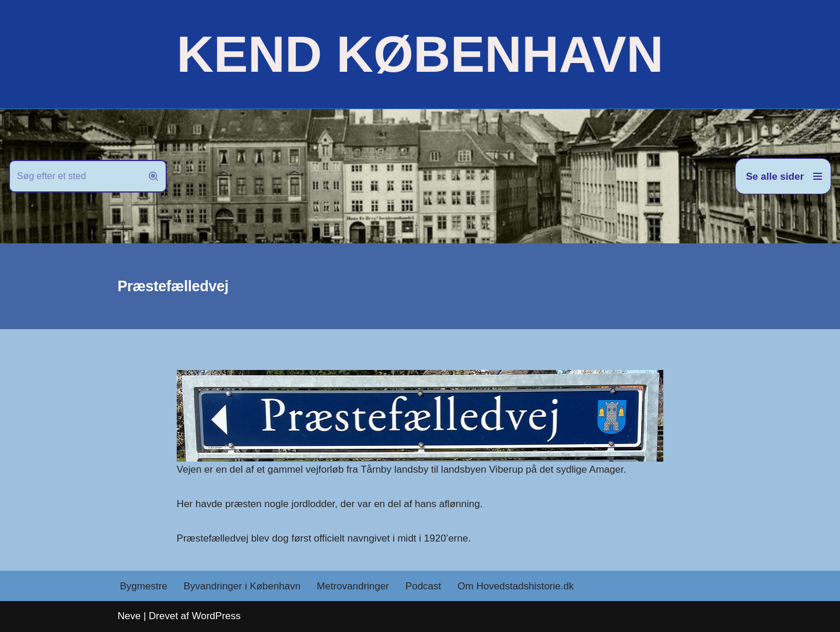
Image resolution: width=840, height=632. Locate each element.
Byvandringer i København (242, 586)
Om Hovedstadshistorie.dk (515, 586)
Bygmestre (144, 586)
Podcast (423, 586)
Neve (129, 616)
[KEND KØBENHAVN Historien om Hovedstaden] (420, 54)
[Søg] (75, 176)
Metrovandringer (353, 586)
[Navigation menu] (783, 176)
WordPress (216, 616)
